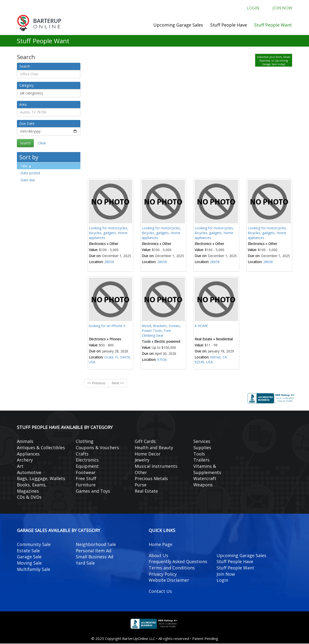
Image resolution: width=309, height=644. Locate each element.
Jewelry (142, 460)
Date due (28, 180)
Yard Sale (85, 563)
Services (202, 441)
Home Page (161, 545)
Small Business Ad (95, 557)
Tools (199, 454)
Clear (42, 143)
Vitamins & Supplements (207, 469)
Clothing (85, 441)
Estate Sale (28, 551)
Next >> (118, 383)
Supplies (202, 448)
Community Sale (34, 545)
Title (24, 166)
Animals (25, 441)
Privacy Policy (163, 574)
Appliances (28, 454)
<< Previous (96, 383)
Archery (25, 460)
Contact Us (160, 591)
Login (250, 8)
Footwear (86, 473)
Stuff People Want (273, 25)
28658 (109, 262)
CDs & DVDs (29, 497)
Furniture (86, 485)
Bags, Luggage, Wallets (41, 479)
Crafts (82, 454)
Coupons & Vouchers (97, 448)
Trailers (201, 460)
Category (26, 86)
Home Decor (148, 454)
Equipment (87, 466)
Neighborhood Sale (96, 545)
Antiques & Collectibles (41, 448)
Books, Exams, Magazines (32, 488)
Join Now (281, 8)
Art (20, 466)
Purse (141, 485)
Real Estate (146, 491)
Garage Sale (29, 557)
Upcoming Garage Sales (178, 25)
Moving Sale (29, 563)
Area (23, 105)
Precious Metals (151, 479)
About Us (158, 556)
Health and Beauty (154, 448)
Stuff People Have (229, 25)
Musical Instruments (156, 466)
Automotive (29, 473)
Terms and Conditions (172, 568)
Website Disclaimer (169, 581)
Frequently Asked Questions (178, 562)
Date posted (30, 173)
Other (141, 473)
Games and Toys (93, 491)
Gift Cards (145, 441)
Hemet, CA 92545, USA (211, 360)
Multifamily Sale (34, 569)
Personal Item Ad (94, 551)
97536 (162, 360)
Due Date (27, 124)
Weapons (203, 485)
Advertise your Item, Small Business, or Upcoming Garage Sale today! (274, 61)
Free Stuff (86, 479)
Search (25, 66)
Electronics (87, 460)
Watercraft (205, 479)
